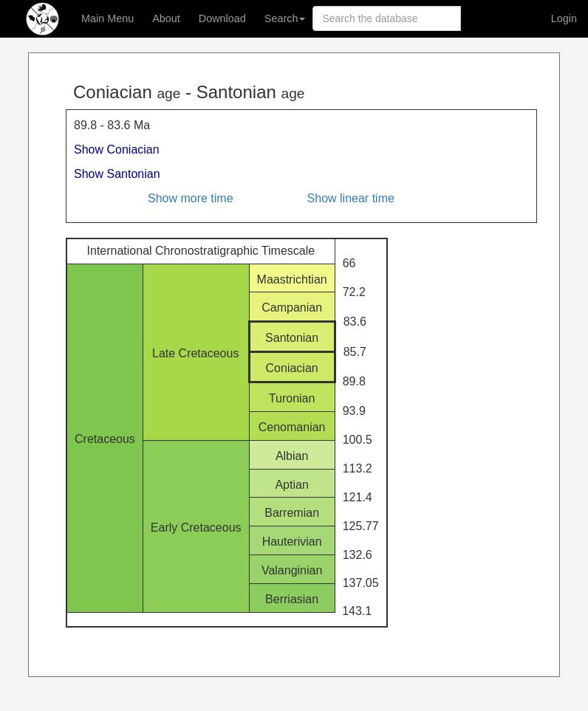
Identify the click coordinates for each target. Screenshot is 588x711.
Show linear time (351, 198)
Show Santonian (117, 174)
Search (285, 18)
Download (222, 18)
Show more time (191, 198)
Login (564, 18)
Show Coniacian (117, 150)
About (166, 18)
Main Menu (107, 18)
